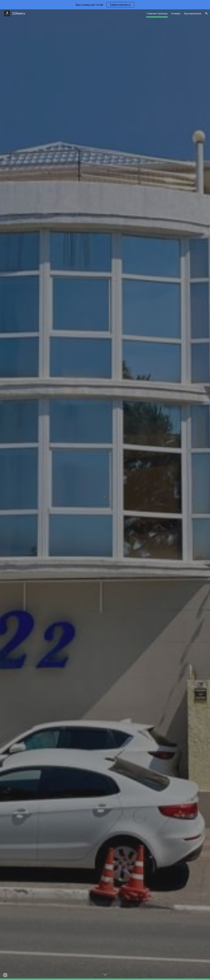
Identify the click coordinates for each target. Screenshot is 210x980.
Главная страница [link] (157, 13)
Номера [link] (176, 13)
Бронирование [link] (193, 13)
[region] (105, 5)
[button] (206, 13)
